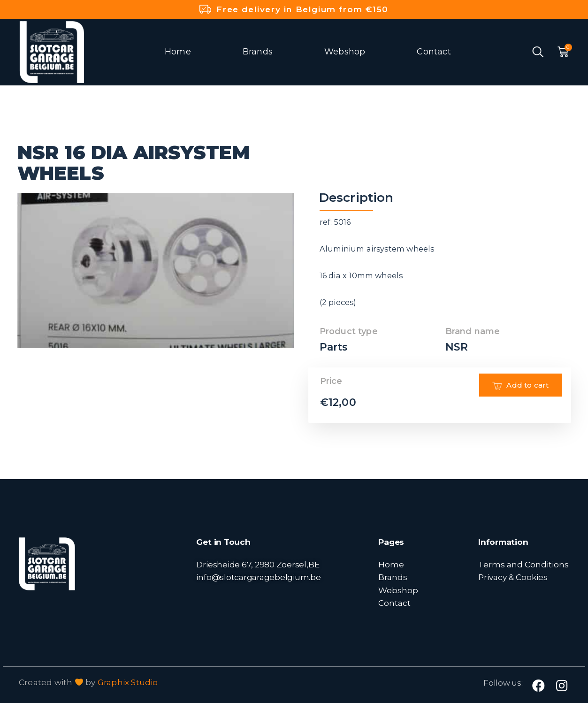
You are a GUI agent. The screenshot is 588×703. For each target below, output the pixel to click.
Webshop (345, 52)
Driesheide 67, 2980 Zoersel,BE (258, 564)
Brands (258, 52)
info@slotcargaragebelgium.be (258, 577)
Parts (334, 347)
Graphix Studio (128, 682)
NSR (457, 347)
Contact (434, 52)
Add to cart (520, 399)
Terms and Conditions (523, 564)
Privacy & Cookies (513, 577)
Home (178, 52)
